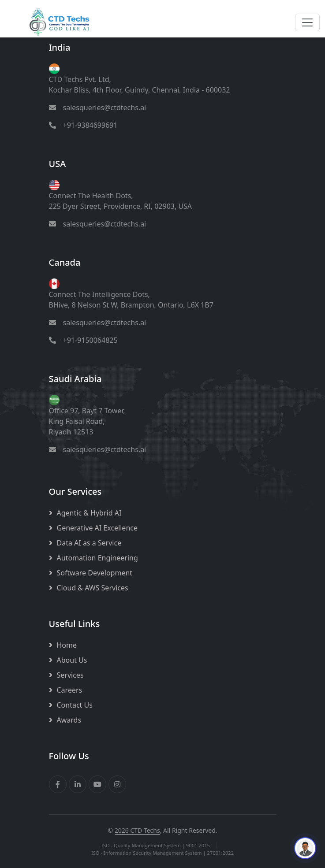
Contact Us (75, 705)
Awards (69, 720)
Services (70, 675)
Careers (70, 690)
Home (67, 645)
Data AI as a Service (89, 543)
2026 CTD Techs (137, 830)
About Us (72, 660)
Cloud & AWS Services (93, 588)
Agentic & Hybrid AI (89, 513)
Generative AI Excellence (97, 528)
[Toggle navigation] (307, 22)
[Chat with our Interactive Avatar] (305, 848)
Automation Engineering (97, 558)
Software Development (95, 573)
